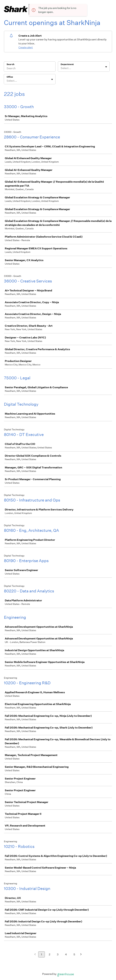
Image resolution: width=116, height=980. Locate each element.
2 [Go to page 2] (50, 954)
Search (10, 64)
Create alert (26, 47)
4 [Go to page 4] (66, 954)
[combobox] (61, 68)
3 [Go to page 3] (58, 954)
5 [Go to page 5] (74, 954)
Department (67, 64)
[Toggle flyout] (106, 67)
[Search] (30, 69)
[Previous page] (35, 955)
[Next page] (81, 955)
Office (10, 77)
